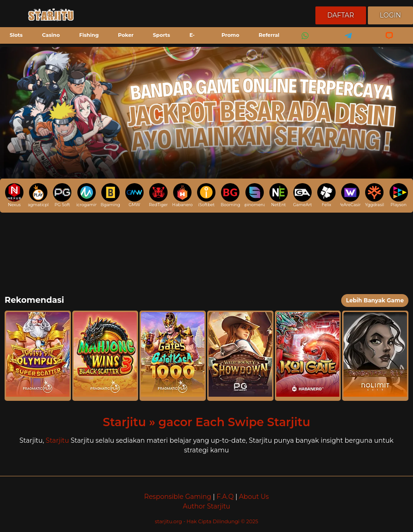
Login (390, 15)
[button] (38, 356)
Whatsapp (303, 42)
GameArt (302, 195)
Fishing (89, 35)
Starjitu (57, 440)
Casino (51, 35)
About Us (254, 497)
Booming (230, 195)
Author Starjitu (206, 506)
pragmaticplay (38, 195)
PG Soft (62, 195)
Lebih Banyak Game (375, 300)
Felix (326, 195)
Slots (16, 35)
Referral (269, 35)
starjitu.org (169, 521)
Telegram (345, 42)
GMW (134, 195)
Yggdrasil (375, 195)
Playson (399, 195)
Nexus (14, 195)
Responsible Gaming (178, 497)
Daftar (341, 15)
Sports (161, 35)
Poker (126, 35)
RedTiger (159, 195)
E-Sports (188, 43)
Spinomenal (254, 195)
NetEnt (279, 195)
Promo (230, 35)
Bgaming (110, 195)
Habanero (182, 195)
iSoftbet (206, 195)
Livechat (385, 42)
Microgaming (86, 195)
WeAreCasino (350, 195)
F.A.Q (225, 497)
